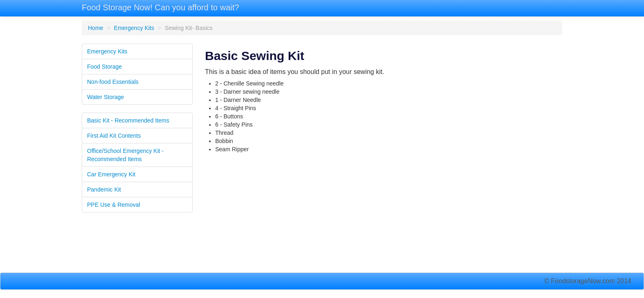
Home (95, 28)
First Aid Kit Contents (114, 136)
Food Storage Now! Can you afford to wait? (160, 7)
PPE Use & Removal (114, 205)
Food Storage (105, 67)
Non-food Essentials (113, 82)
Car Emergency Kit (111, 174)
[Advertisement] (384, 215)
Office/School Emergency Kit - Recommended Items (125, 155)
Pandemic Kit (104, 189)
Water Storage (106, 97)
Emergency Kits (134, 28)
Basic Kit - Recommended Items (128, 120)
